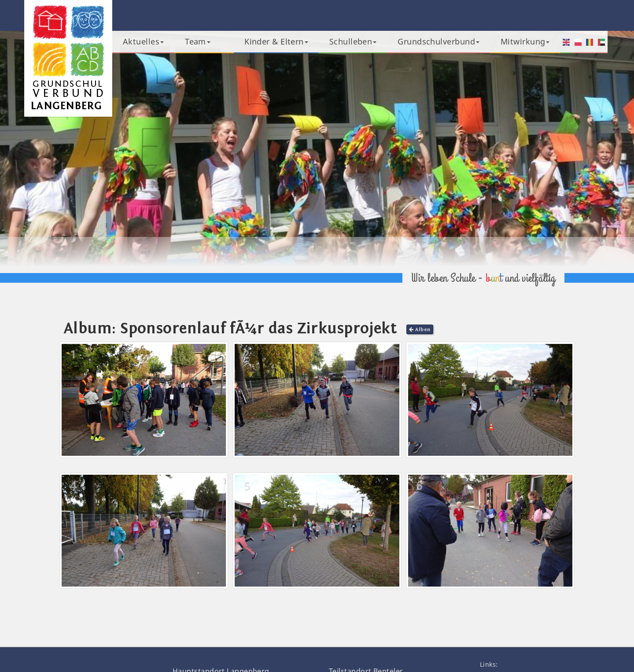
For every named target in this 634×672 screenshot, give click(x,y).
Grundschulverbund (439, 41)
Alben (420, 329)
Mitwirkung (525, 41)
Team (198, 41)
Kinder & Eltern (276, 41)
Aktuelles (143, 41)
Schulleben (353, 41)
